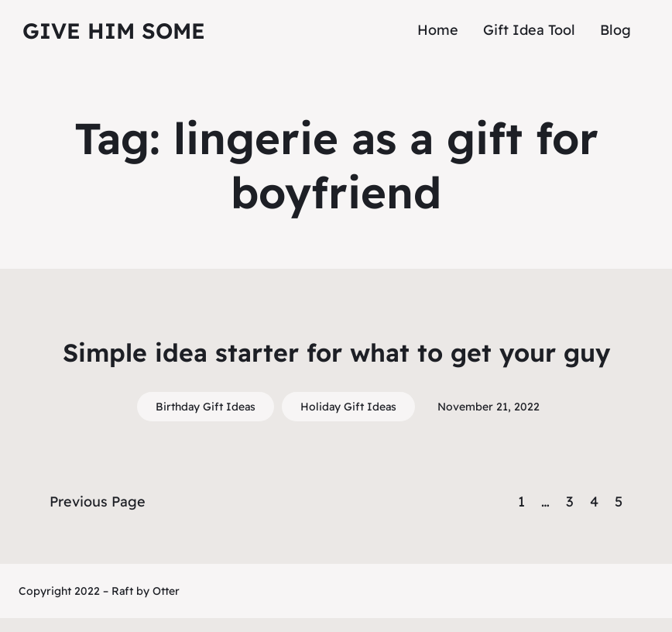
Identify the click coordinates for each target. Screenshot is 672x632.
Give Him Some (114, 31)
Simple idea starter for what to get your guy (336, 352)
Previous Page (98, 501)
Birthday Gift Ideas (206, 407)
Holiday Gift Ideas (348, 407)
